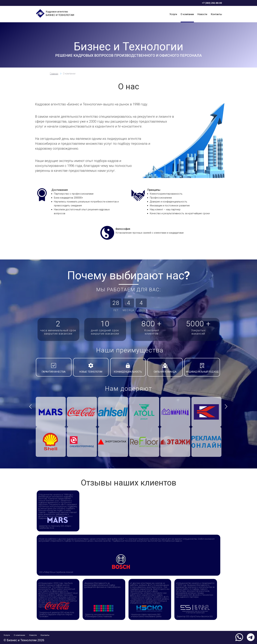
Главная (54, 74)
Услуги (173, 14)
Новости (202, 14)
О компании (187, 14)
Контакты (216, 14)
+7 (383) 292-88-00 (212, 3)
